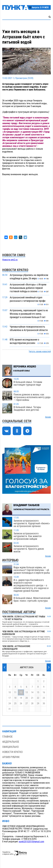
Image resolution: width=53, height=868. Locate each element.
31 (10, 709)
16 (44, 692)
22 (38, 698)
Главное (7, 737)
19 (21, 698)
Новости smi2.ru (10, 260)
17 (10, 698)
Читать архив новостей (40, 352)
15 (38, 692)
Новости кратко (12, 752)
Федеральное (11, 742)
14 (32, 692)
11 (15, 692)
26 (21, 704)
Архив (48, 417)
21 (32, 698)
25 (15, 704)
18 (15, 698)
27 (27, 704)
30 (44, 704)
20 (27, 698)
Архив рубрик (11, 757)
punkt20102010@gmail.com (31, 842)
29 (38, 704)
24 (10, 704)
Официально (10, 747)
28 (32, 704)
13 (27, 692)
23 (44, 698)
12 (21, 692)
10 (10, 692)
